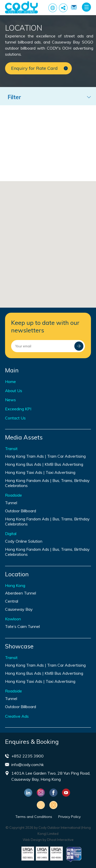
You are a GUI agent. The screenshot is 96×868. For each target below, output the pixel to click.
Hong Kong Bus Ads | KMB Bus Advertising (44, 464)
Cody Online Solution (24, 541)
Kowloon (13, 619)
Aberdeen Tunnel (21, 593)
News (10, 400)
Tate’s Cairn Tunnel (22, 626)
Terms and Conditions (34, 817)
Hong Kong (15, 585)
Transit (11, 449)
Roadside (13, 495)
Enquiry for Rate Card (74, 7)
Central (12, 601)
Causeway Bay (19, 609)
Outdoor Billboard (21, 511)
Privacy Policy (69, 817)
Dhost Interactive (60, 840)
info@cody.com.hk (28, 765)
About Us (14, 391)
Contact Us (15, 418)
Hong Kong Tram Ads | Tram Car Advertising (45, 456)
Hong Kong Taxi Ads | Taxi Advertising (40, 472)
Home (10, 382)
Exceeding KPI (18, 409)
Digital (11, 534)
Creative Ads (17, 716)
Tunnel (11, 503)
